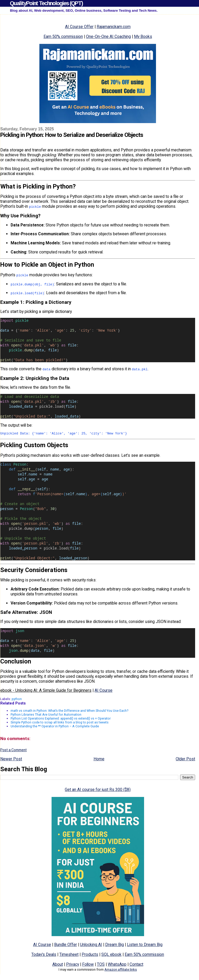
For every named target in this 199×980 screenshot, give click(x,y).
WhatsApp (117, 965)
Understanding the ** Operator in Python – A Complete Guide (55, 727)
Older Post (185, 760)
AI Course (104, 691)
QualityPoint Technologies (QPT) (46, 3)
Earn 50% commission (63, 36)
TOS (101, 965)
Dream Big (115, 945)
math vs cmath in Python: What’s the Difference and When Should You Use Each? (69, 711)
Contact (136, 965)
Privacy (73, 965)
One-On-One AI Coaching (108, 36)
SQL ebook (111, 955)
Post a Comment (13, 751)
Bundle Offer (66, 945)
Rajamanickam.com (114, 27)
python (17, 700)
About (58, 965)
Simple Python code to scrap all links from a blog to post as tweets (60, 723)
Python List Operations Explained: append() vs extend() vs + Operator (61, 719)
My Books (143, 36)
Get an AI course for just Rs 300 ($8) (98, 790)
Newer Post (11, 760)
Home (99, 760)
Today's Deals (44, 955)
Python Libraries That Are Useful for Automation (46, 715)
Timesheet (69, 955)
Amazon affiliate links (121, 970)
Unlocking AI (91, 945)
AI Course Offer (79, 27)
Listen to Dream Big (145, 945)
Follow (88, 965)
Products (90, 955)
